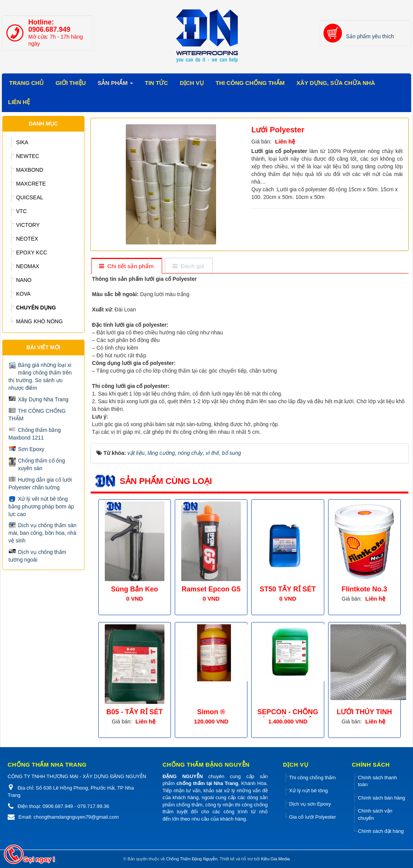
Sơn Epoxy (31, 449)
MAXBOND (30, 170)
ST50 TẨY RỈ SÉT (288, 589)
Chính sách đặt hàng (381, 831)
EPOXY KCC (32, 252)
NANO (24, 280)
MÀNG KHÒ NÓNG (39, 321)
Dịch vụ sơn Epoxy (310, 804)
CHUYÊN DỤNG (36, 308)
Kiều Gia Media (276, 859)
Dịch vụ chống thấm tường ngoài (37, 556)
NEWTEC (28, 156)
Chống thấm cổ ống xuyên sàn (41, 464)
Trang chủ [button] (26, 83)
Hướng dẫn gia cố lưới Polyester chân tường (40, 484)
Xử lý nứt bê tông (308, 791)
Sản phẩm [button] (115, 85)
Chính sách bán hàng (382, 798)
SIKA (22, 142)
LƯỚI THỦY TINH (364, 712)
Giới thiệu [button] (71, 83)
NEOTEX (27, 239)
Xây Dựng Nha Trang (43, 399)
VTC (21, 211)
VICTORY (28, 225)
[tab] (126, 266)
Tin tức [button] (156, 83)
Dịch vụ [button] (192, 83)
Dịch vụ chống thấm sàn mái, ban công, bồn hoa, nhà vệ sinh (42, 533)
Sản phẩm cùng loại (166, 481)
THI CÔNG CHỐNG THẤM (37, 415)
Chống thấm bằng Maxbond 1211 (35, 434)
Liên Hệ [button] (19, 102)
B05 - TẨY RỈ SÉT (135, 712)
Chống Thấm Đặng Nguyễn (192, 859)
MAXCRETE (31, 184)
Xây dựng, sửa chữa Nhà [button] (336, 83)
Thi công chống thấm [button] (250, 83)
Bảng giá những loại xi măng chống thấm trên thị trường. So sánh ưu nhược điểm (40, 376)
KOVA (23, 294)
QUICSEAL (30, 197)
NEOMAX (28, 266)
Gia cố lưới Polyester (313, 817)
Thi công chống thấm (312, 778)
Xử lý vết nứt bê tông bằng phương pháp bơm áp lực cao (41, 506)
